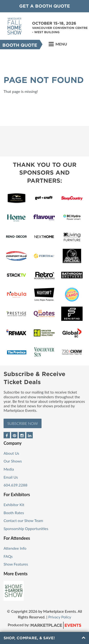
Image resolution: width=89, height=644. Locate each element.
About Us (11, 453)
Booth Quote (20, 45)
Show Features (16, 564)
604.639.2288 (15, 485)
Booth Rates (14, 513)
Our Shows (13, 461)
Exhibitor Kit (14, 505)
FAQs (8, 556)
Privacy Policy (60, 617)
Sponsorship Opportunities (26, 528)
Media (9, 469)
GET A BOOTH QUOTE (45, 6)
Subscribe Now (23, 423)
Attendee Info (15, 548)
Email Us (11, 477)
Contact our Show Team (23, 520)
